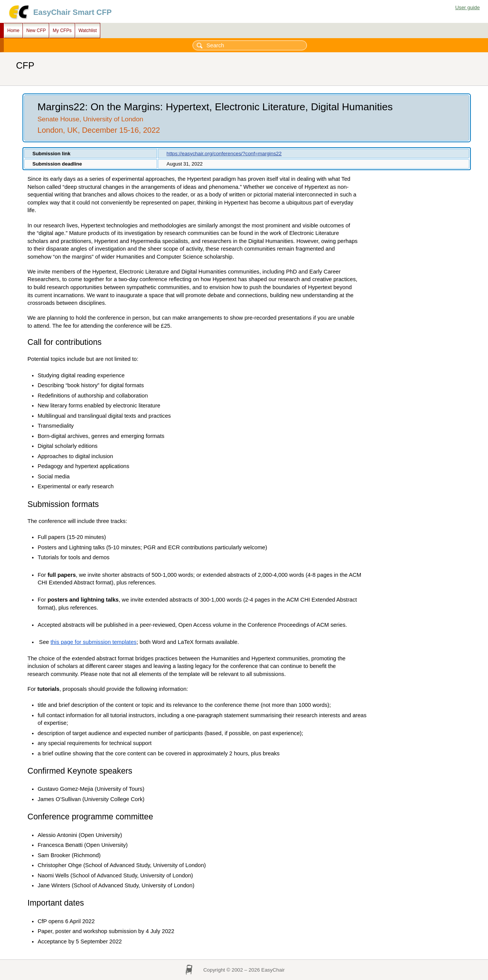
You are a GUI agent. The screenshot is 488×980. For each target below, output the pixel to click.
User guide (467, 7)
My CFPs (62, 31)
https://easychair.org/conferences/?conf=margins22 (224, 154)
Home (13, 31)
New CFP (36, 31)
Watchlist (88, 31)
